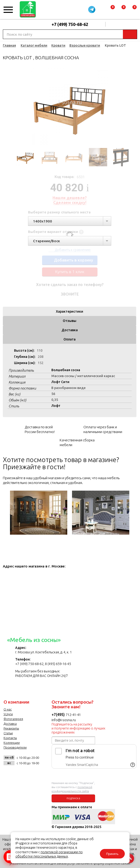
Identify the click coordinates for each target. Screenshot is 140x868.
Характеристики (70, 311)
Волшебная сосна (66, 370)
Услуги (8, 714)
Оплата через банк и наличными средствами (103, 429)
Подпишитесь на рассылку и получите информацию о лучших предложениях (78, 728)
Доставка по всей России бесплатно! (40, 429)
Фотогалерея (13, 719)
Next (125, 106)
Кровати (58, 45)
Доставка (70, 330)
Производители (15, 747)
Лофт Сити (60, 382)
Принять (112, 854)
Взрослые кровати (85, 45)
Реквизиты (11, 728)
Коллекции (12, 743)
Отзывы (70, 321)
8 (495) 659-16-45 (58, 664)
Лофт (56, 406)
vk (8, 774)
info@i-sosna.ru (64, 720)
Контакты (10, 738)
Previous (14, 106)
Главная (9, 45)
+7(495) (59, 715)
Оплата (70, 339)
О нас (8, 709)
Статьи (8, 733)
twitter (32, 774)
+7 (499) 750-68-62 (70, 24)
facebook (20, 774)
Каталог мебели (34, 45)
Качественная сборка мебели (77, 442)
